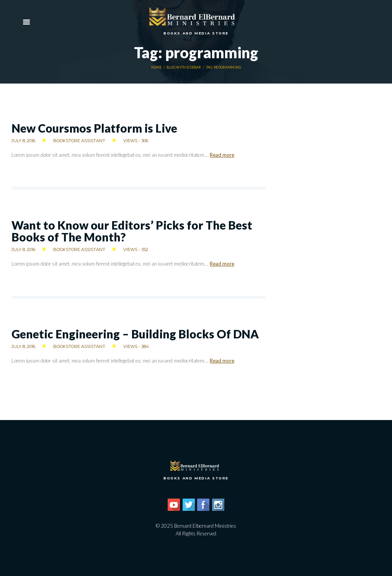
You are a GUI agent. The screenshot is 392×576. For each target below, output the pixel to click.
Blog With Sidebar (184, 67)
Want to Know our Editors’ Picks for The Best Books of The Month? (132, 231)
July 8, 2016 (23, 141)
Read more (222, 155)
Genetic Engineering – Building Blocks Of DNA (135, 334)
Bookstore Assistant (79, 141)
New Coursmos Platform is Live (94, 128)
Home (157, 67)
